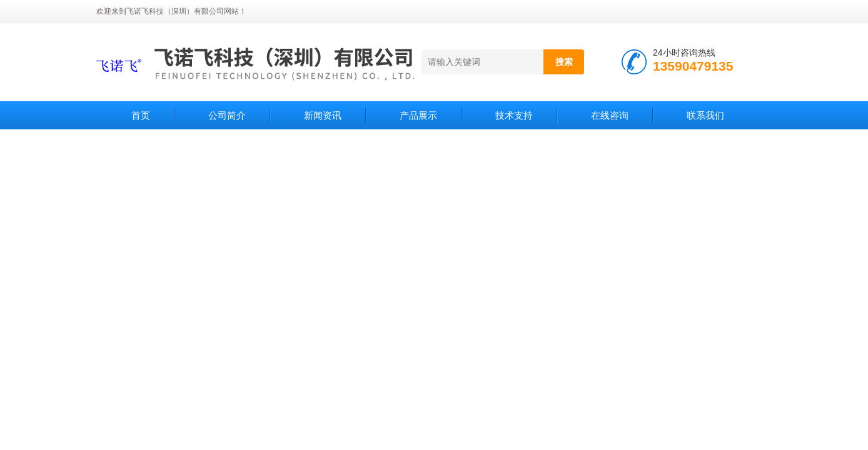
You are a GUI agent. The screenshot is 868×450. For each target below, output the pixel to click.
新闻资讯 (323, 115)
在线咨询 (610, 115)
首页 (141, 115)
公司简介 (227, 115)
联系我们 (705, 115)
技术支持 (514, 115)
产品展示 (418, 115)
